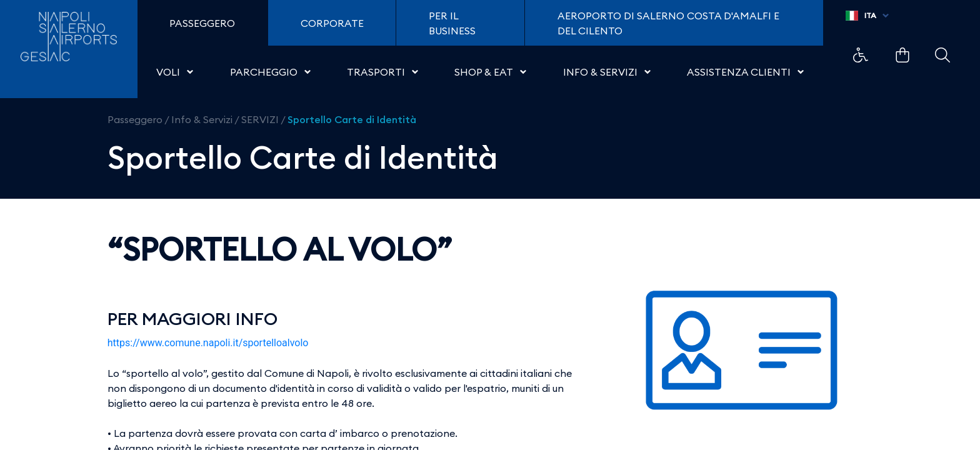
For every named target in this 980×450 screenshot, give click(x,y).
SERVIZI (260, 119)
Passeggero (135, 119)
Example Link (861, 55)
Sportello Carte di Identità (352, 119)
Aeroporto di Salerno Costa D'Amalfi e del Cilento (668, 23)
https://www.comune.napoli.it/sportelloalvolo (208, 343)
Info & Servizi (202, 119)
